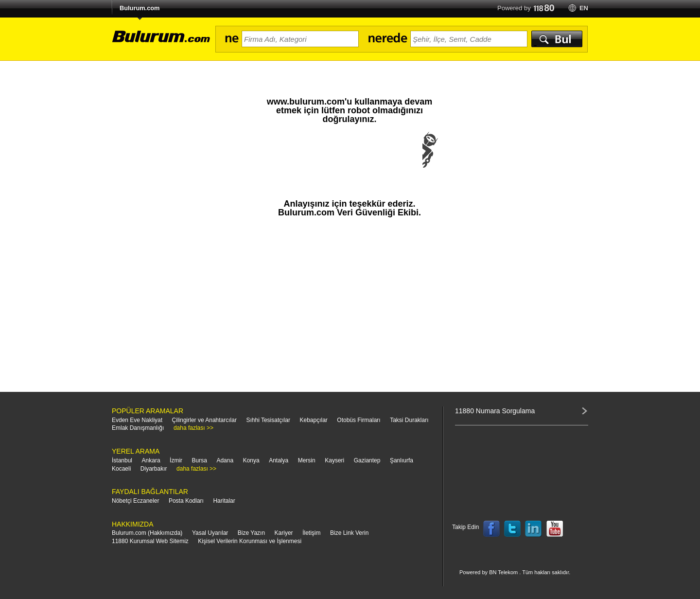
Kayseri (334, 460)
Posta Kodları (186, 501)
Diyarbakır (154, 469)
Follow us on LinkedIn (534, 529)
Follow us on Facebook (491, 529)
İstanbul (122, 460)
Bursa (200, 460)
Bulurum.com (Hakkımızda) (147, 533)
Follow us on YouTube (555, 529)
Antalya (279, 460)
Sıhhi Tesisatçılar (268, 420)
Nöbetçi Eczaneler (135, 501)
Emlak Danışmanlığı (138, 428)
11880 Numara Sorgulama (495, 411)
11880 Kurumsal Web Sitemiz (150, 541)
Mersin (307, 460)
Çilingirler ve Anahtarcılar (204, 420)
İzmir (176, 460)
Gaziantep (367, 460)
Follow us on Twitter (512, 529)
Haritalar (224, 501)
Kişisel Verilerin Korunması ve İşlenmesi (250, 541)
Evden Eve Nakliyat (137, 420)
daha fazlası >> (193, 428)
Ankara (151, 460)
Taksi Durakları (409, 420)
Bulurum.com (140, 8)
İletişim (311, 533)
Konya (251, 460)
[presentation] (350, 159)
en (584, 8)
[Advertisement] (350, 309)
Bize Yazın (251, 533)
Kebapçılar (313, 420)
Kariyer (284, 533)
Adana (225, 460)
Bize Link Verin (349, 533)
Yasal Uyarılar (210, 533)
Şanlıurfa (402, 460)
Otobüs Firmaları (359, 420)
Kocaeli (121, 469)
